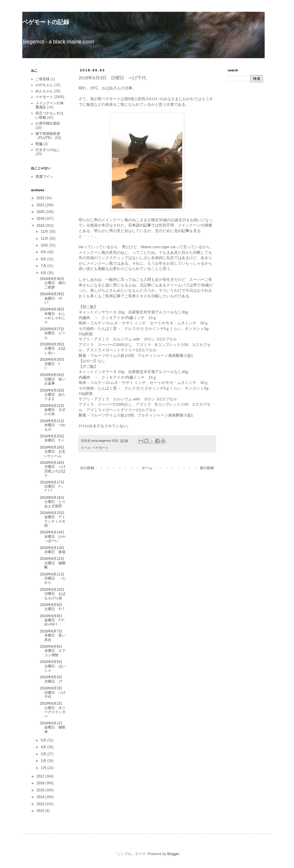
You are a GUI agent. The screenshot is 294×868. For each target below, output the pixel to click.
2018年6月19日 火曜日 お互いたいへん (54, 452)
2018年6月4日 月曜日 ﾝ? (53, 679)
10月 (45, 245)
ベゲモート (100, 448)
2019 (41, 219)
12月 (45, 231)
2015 (41, 790)
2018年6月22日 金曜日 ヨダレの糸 (54, 410)
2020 (41, 212)
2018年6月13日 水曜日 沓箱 (54, 550)
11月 (45, 239)
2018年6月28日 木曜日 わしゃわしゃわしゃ (54, 316)
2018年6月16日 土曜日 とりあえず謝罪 (54, 502)
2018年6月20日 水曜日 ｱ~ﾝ (54, 438)
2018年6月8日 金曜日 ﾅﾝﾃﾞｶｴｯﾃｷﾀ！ (53, 620)
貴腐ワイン (44, 177)
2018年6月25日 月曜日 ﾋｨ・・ (54, 364)
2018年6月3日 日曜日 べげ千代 (53, 692)
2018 (41, 226)
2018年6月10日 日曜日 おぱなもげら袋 (54, 594)
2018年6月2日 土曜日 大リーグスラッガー (53, 710)
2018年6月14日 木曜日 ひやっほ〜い (54, 537)
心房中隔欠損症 (48, 123)
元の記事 (182, 231)
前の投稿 (207, 468)
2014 (41, 797)
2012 (41, 811)
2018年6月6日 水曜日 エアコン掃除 (53, 651)
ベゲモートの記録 (46, 22)
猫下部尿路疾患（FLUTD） (48, 136)
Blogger (173, 854)
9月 (44, 252)
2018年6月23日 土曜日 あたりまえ (54, 395)
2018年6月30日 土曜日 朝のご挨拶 (54, 283)
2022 (41, 198)
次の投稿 (87, 468)
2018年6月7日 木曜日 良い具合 (53, 636)
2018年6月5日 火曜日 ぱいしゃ (53, 666)
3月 (44, 754)
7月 (44, 266)
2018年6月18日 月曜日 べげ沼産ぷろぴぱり (54, 469)
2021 (41, 205)
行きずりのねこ (48, 150)
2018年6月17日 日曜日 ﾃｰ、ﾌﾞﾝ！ (54, 487)
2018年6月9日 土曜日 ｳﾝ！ (53, 607)
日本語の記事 (140, 225)
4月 (44, 747)
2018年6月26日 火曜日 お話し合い (54, 349)
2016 (41, 783)
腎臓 (39, 144)
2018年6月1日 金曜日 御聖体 (53, 727)
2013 (41, 804)
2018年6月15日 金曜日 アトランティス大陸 (54, 519)
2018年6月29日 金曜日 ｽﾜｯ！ (54, 298)
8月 (44, 259)
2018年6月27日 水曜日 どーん (54, 333)
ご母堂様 (43, 79)
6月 (44, 273)
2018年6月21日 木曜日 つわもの (54, 425)
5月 (44, 740)
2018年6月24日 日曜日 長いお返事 (54, 379)
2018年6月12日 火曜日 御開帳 (54, 563)
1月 (44, 768)
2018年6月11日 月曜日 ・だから (54, 579)
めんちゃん (44, 91)
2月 (44, 761)
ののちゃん (44, 85)
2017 (41, 776)
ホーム (147, 468)
